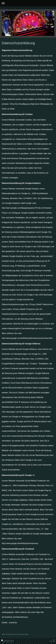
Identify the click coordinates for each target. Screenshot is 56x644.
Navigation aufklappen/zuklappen (28, 3)
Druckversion (5, 641)
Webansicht (52, 641)
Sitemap (12, 641)
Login (54, 640)
